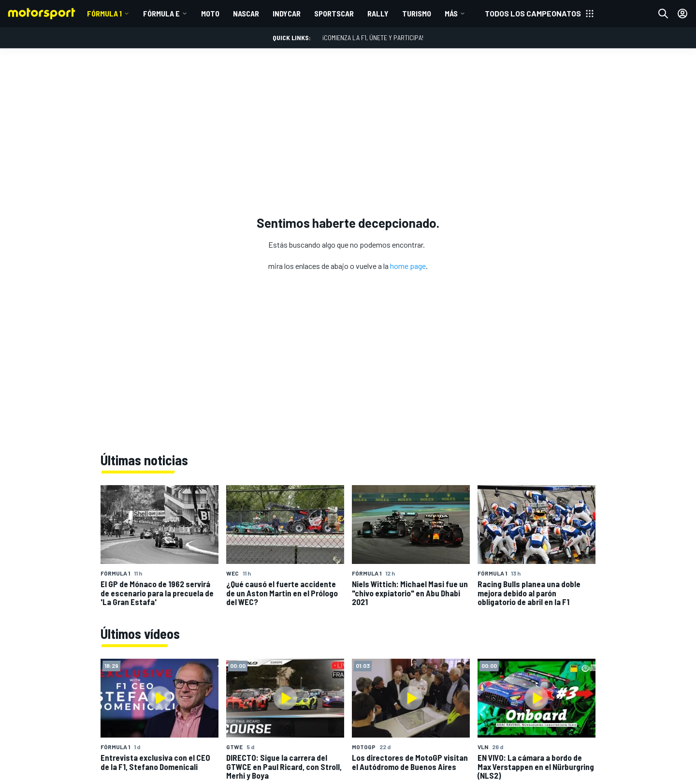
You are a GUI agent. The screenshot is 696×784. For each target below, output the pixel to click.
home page (408, 266)
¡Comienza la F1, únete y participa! (373, 37)
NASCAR (246, 13)
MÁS (451, 13)
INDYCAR (287, 13)
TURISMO (417, 13)
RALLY (378, 13)
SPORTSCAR (334, 13)
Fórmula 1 (104, 13)
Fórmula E (161, 13)
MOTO (210, 13)
